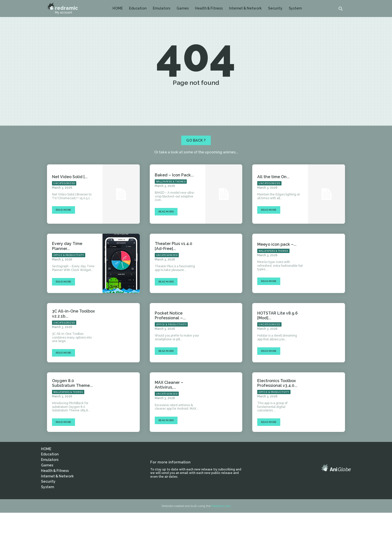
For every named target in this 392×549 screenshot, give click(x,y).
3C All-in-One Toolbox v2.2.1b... (73, 350)
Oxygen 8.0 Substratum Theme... (72, 419)
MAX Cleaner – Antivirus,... (169, 421)
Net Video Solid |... (70, 213)
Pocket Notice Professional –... (170, 352)
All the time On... (273, 213)
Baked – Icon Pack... (174, 211)
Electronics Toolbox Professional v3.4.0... (277, 419)
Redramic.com (221, 542)
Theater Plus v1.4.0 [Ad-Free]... (173, 282)
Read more (63, 246)
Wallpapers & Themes (171, 218)
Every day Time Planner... (67, 282)
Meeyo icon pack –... (277, 280)
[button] (340, 9)
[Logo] (62, 7)
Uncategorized (64, 219)
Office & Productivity (69, 291)
